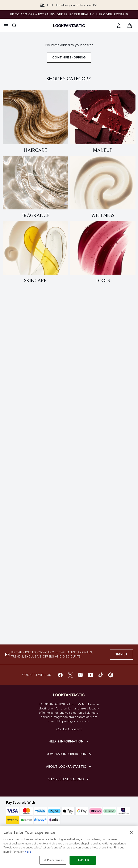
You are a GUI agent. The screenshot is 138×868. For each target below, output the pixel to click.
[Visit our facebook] (60, 675)
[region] (69, 847)
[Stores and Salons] (69, 779)
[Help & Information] (69, 741)
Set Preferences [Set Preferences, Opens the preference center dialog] (53, 860)
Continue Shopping (69, 58)
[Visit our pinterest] (111, 675)
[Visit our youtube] (91, 675)
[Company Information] (69, 754)
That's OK (83, 860)
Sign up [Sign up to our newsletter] (121, 654)
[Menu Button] (6, 26)
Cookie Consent (69, 729)
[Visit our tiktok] (101, 675)
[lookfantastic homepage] (69, 26)
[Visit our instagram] (80, 675)
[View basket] (130, 26)
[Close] (131, 832)
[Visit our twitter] (70, 675)
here (28, 852)
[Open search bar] (14, 26)
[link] (119, 26)
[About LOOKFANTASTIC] (69, 767)
